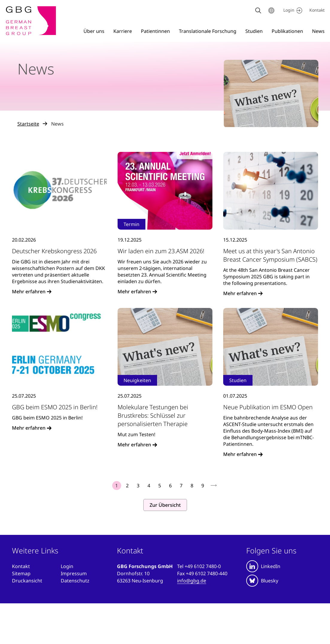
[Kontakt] (317, 10)
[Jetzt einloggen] (292, 10)
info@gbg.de (192, 581)
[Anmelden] (67, 566)
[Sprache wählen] (271, 10)
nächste (214, 486)
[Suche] (258, 10)
